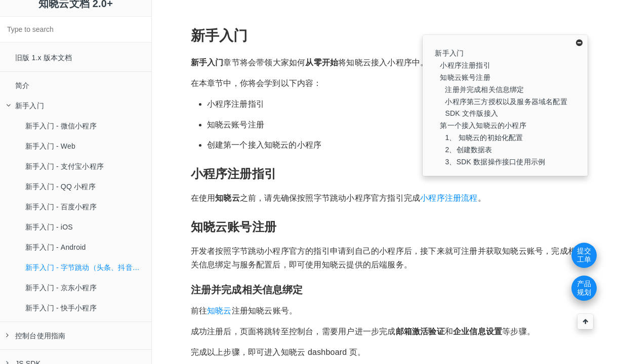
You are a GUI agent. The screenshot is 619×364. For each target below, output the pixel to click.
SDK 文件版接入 (471, 113)
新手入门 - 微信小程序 (61, 126)
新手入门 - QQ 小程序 (60, 187)
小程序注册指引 (465, 65)
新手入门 (25, 106)
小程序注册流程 (449, 198)
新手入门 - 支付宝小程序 (65, 166)
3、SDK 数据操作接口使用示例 (495, 162)
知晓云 (219, 311)
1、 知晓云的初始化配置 (484, 138)
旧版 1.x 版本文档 (44, 58)
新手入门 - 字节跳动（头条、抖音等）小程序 (88, 267)
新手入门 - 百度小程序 (61, 207)
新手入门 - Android (56, 247)
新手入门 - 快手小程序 (61, 308)
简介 (22, 85)
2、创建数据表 (468, 150)
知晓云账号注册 (465, 77)
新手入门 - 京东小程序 (61, 288)
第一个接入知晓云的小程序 (483, 125)
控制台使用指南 (36, 336)
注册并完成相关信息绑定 (484, 89)
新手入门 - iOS (49, 227)
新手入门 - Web (50, 146)
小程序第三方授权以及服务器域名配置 (506, 102)
